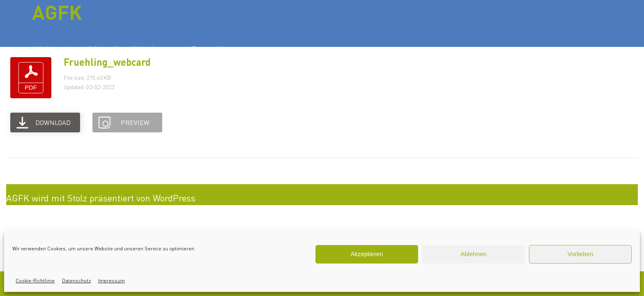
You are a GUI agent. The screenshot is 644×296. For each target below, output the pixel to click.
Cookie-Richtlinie (35, 281)
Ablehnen (473, 254)
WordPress (174, 198)
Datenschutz (76, 281)
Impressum (112, 281)
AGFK (57, 12)
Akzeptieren (367, 254)
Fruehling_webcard (107, 62)
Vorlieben (581, 254)
